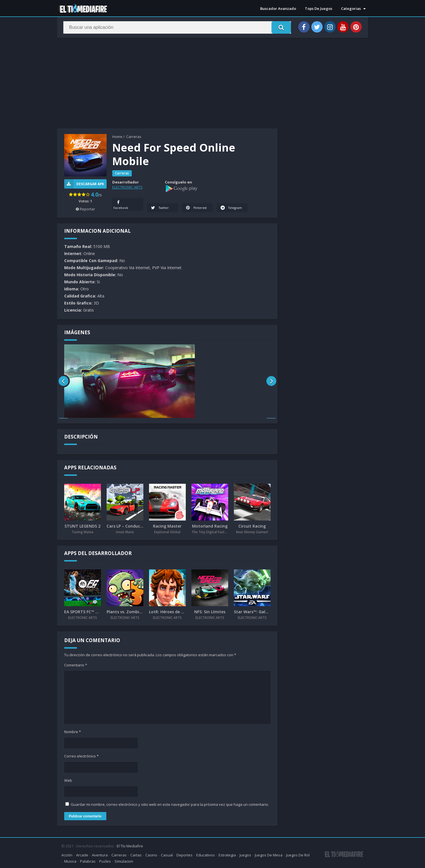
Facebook (121, 204)
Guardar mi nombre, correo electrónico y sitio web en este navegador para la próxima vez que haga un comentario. (170, 805)
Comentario (76, 665)
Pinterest (196, 208)
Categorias (351, 8)
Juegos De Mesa (269, 854)
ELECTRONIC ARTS (127, 187)
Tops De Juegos (319, 8)
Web (68, 781)
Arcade (82, 854)
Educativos (206, 854)
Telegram (225, 204)
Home (117, 137)
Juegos (245, 854)
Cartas (136, 854)
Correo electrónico (81, 756)
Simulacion (124, 861)
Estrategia (227, 854)
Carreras (134, 137)
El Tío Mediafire (130, 845)
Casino (151, 854)
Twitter (160, 208)
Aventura (100, 854)
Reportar (85, 209)
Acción (67, 854)
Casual (167, 854)
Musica (70, 861)
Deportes (185, 854)
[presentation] (63, 381)
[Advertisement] (213, 83)
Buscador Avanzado (278, 8)
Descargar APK (84, 184)
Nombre (73, 732)
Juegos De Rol (298, 854)
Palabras (88, 861)
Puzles (105, 861)
